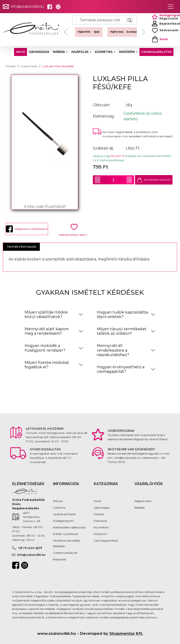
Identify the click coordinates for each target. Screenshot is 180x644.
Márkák (99, 514)
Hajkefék (84, 32)
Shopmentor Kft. (126, 634)
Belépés (140, 508)
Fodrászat (100, 521)
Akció (97, 501)
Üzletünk (59, 508)
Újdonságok (102, 508)
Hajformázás (119, 32)
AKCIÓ (21, 52)
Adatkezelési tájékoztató (69, 527)
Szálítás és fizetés (64, 514)
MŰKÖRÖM (127, 52)
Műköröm (101, 534)
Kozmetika (101, 527)
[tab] (54, 314)
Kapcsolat (60, 559)
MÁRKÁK (59, 52)
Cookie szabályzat (65, 553)
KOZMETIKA (104, 52)
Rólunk (58, 501)
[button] (66, 32)
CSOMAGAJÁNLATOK (156, 52)
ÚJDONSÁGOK (39, 52)
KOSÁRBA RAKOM (154, 180)
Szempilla (133, 32)
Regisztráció (143, 501)
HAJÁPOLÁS (80, 52)
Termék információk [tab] (21, 247)
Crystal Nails (29, 66)
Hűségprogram (63, 521)
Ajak (97, 32)
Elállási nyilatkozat (66, 534)
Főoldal (11, 66)
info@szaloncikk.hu (27, 6)
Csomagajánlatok (106, 540)
